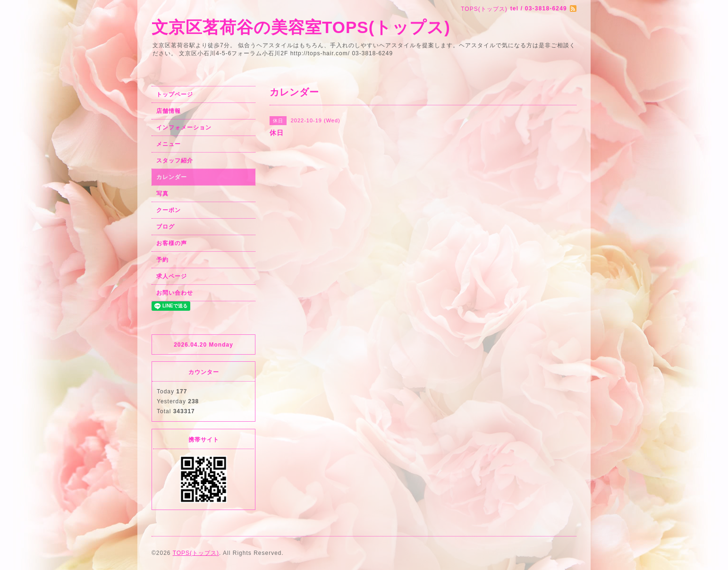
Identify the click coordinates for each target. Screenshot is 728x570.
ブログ (165, 227)
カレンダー (172, 177)
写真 (162, 194)
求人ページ (172, 276)
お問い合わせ (175, 293)
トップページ (175, 94)
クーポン (169, 210)
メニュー (169, 144)
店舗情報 (169, 111)
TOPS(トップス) (196, 553)
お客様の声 (172, 243)
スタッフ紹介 (175, 161)
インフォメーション (184, 128)
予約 (162, 260)
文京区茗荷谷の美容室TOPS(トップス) (301, 27)
